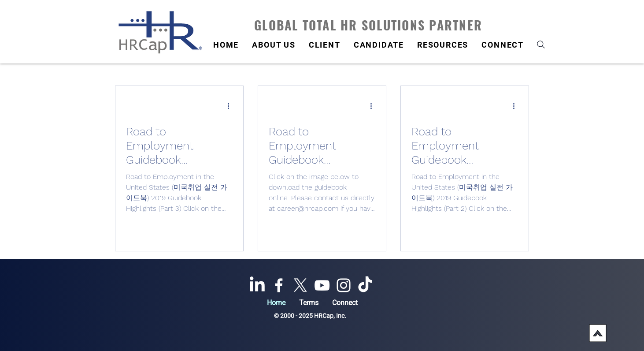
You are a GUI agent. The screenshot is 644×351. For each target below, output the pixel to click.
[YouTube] (322, 285)
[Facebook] (279, 285)
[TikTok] (365, 285)
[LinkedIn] (257, 285)
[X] (300, 285)
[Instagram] (344, 285)
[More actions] (231, 106)
